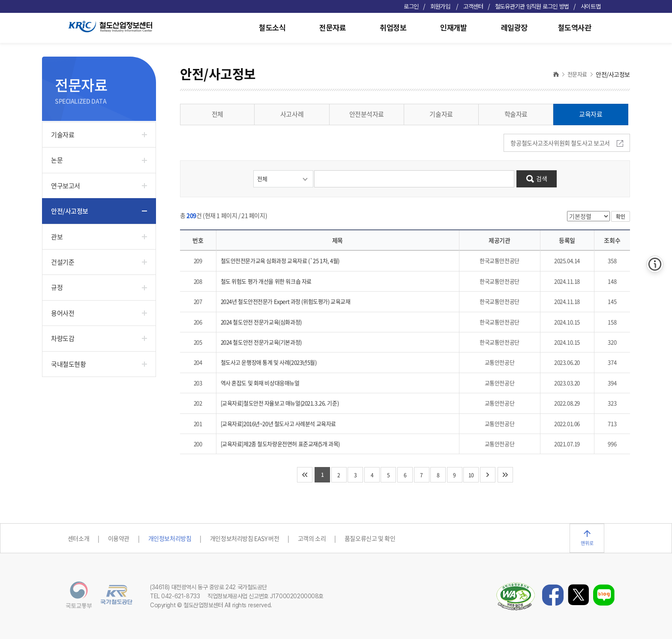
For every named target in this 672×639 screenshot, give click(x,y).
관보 (57, 237)
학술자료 (516, 114)
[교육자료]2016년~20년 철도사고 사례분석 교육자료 (278, 423)
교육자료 (591, 114)
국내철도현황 (68, 364)
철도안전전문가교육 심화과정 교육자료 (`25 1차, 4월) (280, 261)
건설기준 (63, 262)
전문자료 (333, 28)
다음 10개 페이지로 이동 (488, 475)
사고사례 (292, 114)
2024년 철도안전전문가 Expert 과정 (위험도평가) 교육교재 (286, 301)
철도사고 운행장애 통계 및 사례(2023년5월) (269, 362)
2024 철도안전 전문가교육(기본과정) (261, 342)
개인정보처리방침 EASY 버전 (244, 538)
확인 (621, 217)
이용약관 (119, 538)
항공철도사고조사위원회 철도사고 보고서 (567, 143)
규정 (57, 287)
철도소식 (272, 28)
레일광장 (514, 28)
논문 (57, 160)
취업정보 (393, 28)
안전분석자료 (367, 114)
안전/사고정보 (70, 211)
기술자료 (63, 135)
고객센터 (473, 6)
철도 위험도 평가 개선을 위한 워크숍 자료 (266, 281)
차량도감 (63, 338)
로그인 (411, 6)
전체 (217, 114)
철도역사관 (575, 28)
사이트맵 (591, 6)
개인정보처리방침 (170, 538)
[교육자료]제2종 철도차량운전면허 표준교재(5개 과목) (280, 444)
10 (471, 475)
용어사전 (63, 313)
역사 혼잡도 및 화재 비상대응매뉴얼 (260, 383)
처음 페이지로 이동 (305, 475)
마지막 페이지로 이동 (505, 475)
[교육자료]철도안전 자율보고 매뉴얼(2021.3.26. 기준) (280, 403)
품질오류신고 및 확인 (370, 538)
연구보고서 (66, 186)
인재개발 (453, 28)
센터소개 (78, 538)
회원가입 (441, 6)
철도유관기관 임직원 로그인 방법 (532, 6)
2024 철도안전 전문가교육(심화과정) (261, 322)
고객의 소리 (312, 538)
